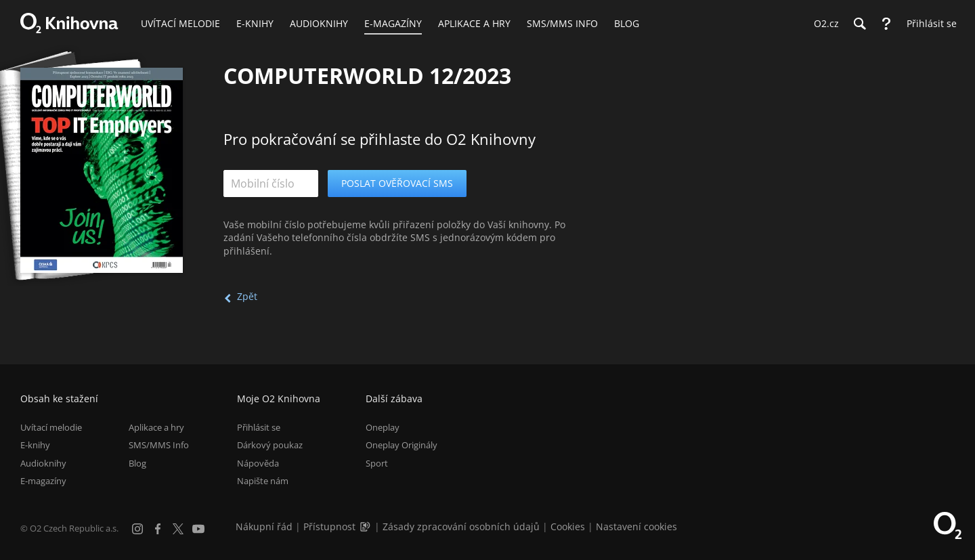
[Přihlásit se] (928, 24)
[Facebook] (158, 529)
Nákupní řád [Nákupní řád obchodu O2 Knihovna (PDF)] (264, 526)
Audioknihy (43, 463)
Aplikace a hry (156, 427)
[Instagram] (137, 529)
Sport (377, 463)
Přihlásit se (259, 427)
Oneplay (383, 427)
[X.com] (178, 529)
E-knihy (35, 445)
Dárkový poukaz (270, 445)
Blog (137, 463)
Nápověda (258, 463)
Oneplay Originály (402, 445)
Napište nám (263, 481)
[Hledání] (859, 24)
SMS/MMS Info (159, 445)
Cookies (568, 526)
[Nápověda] (886, 24)
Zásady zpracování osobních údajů (461, 526)
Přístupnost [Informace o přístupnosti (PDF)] (329, 526)
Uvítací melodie (51, 427)
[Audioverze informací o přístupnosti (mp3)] (366, 526)
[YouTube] (198, 529)
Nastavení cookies (636, 526)
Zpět (247, 296)
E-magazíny (43, 481)
